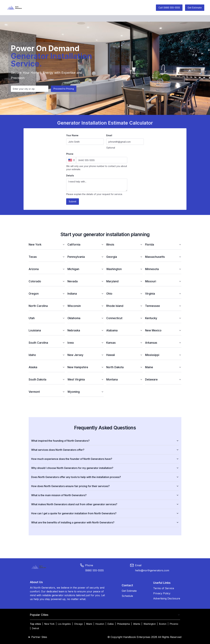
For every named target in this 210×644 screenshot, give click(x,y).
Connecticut (124, 318)
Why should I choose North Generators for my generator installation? (105, 468)
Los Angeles (64, 624)
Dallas (111, 624)
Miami (89, 624)
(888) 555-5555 (94, 570)
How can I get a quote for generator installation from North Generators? (105, 513)
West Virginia (86, 379)
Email (109, 135)
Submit (73, 201)
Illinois (124, 244)
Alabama (124, 330)
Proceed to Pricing (64, 89)
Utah (47, 318)
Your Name (72, 135)
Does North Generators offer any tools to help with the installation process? (105, 477)
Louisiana (47, 330)
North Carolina (47, 306)
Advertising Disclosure (167, 598)
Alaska (47, 367)
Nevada (86, 281)
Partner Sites (39, 637)
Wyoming (86, 392)
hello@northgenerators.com (152, 570)
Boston (163, 624)
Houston (100, 624)
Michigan (86, 269)
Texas (47, 257)
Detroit (35, 628)
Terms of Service (164, 588)
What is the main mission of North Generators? (105, 495)
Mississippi (163, 355)
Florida (163, 244)
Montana (124, 379)
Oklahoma (86, 318)
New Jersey (86, 355)
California (86, 244)
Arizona (47, 269)
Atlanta (137, 624)
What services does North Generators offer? (105, 450)
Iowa (86, 343)
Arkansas (163, 343)
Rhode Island (124, 306)
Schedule (127, 596)
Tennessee (163, 306)
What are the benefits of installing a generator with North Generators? (105, 522)
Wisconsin (86, 306)
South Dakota (47, 379)
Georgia (124, 257)
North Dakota (124, 367)
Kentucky (163, 318)
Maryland (124, 281)
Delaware (163, 379)
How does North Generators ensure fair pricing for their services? (105, 486)
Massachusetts (163, 257)
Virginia (163, 294)
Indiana (86, 294)
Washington (124, 269)
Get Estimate (195, 8)
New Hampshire (86, 367)
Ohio (124, 294)
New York (47, 244)
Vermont (47, 392)
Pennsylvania (86, 257)
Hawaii (124, 355)
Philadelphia (123, 624)
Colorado (47, 281)
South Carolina (47, 343)
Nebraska (86, 330)
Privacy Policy (162, 593)
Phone (70, 154)
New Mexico (163, 330)
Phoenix (174, 624)
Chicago (79, 624)
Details (70, 175)
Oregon (47, 294)
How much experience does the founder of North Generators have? (105, 459)
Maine (163, 367)
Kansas (124, 343)
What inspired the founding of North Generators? (105, 441)
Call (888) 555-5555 (169, 8)
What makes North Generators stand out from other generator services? (105, 504)
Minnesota (163, 269)
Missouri (163, 281)
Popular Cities (105, 615)
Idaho (47, 355)
